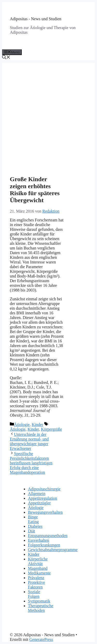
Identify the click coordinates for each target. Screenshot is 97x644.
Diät (32, 531)
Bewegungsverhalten (45, 512)
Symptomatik (39, 601)
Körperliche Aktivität (38, 561)
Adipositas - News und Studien (36, 19)
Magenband (38, 568)
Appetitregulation (43, 498)
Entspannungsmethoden (48, 536)
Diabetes (35, 526)
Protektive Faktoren (36, 585)
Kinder (37, 425)
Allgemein (37, 494)
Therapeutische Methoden (41, 608)
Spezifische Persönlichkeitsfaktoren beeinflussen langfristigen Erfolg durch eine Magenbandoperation (31, 463)
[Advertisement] (48, 111)
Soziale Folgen (34, 594)
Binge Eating (33, 519)
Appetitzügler (39, 503)
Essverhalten (39, 540)
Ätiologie (22, 425)
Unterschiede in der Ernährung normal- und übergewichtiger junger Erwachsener (29, 441)
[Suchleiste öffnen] (6, 58)
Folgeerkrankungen (44, 545)
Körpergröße (51, 429)
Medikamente (39, 573)
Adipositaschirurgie (44, 489)
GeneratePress (41, 639)
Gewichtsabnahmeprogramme (53, 550)
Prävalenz (36, 578)
